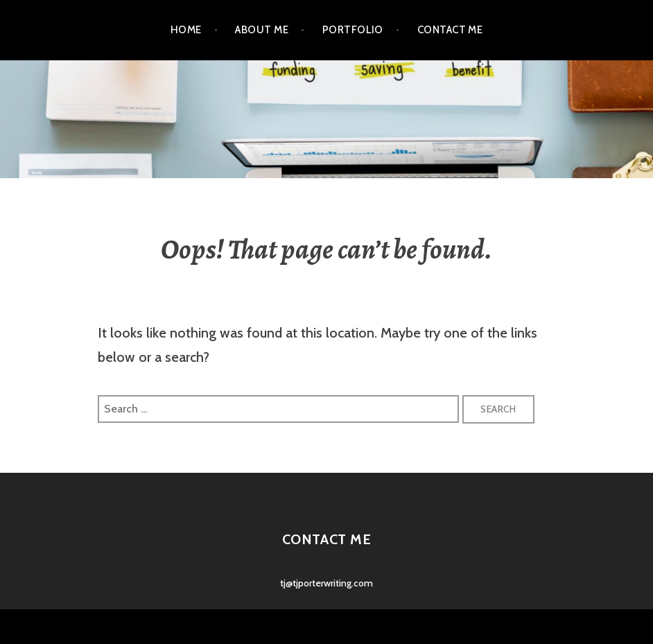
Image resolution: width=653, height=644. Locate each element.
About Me (262, 30)
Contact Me (450, 30)
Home (186, 30)
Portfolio (353, 30)
